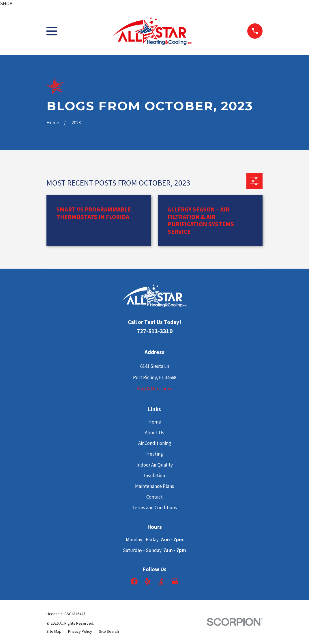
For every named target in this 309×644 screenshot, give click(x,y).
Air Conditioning (155, 443)
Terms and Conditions (154, 508)
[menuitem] (54, 631)
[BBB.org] (161, 581)
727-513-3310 (155, 331)
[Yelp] (148, 581)
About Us (154, 433)
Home (155, 422)
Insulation (154, 475)
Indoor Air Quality (155, 465)
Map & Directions (155, 389)
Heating (155, 454)
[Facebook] (134, 581)
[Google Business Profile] (175, 581)
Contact (154, 497)
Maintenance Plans (154, 486)
